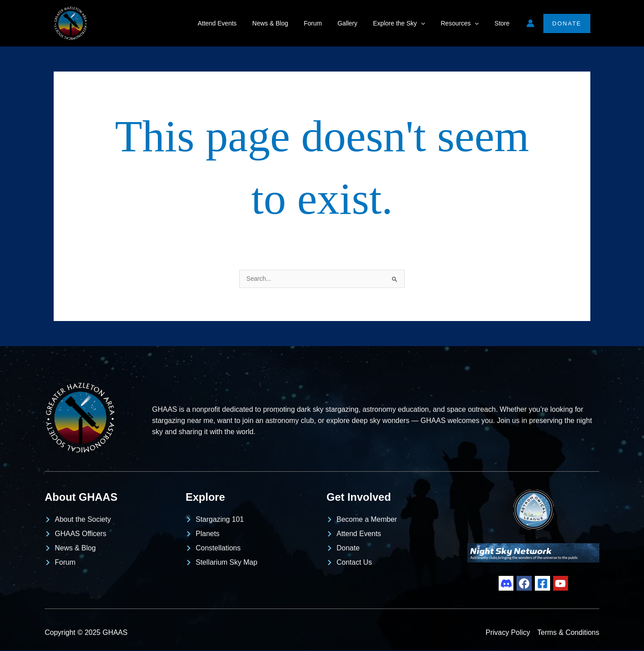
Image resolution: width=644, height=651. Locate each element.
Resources (464, 23)
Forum (327, 23)
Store (503, 23)
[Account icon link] (530, 23)
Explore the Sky (407, 23)
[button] (567, 23)
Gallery (358, 23)
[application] (429, 23)
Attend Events (237, 23)
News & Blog (288, 23)
